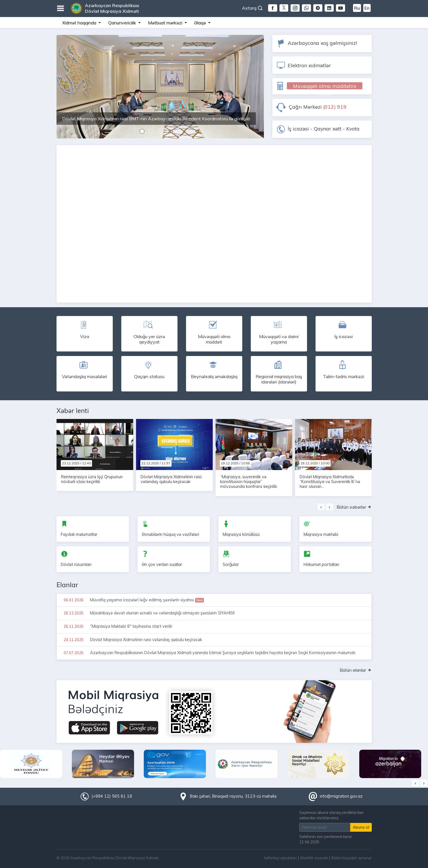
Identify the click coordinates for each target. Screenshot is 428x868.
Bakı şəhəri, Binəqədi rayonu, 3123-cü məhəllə (233, 796)
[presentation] (321, 507)
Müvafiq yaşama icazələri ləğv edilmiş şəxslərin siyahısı (133, 600)
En (367, 8)
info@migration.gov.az (341, 796)
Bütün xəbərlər (354, 507)
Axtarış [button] (252, 8)
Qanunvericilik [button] (123, 23)
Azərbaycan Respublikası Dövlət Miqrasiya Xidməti (112, 8)
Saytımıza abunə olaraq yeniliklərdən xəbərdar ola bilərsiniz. (332, 815)
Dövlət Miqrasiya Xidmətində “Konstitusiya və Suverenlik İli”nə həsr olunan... (330, 482)
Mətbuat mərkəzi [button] (166, 23)
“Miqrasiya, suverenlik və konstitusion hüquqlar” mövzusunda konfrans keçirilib (249, 482)
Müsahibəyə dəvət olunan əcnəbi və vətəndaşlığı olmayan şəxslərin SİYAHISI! (149, 613)
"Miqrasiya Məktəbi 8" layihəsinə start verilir (117, 626)
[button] (142, 132)
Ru (357, 8)
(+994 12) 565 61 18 (112, 796)
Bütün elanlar (356, 670)
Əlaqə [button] (201, 23)
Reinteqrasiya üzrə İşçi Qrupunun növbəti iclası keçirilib (92, 479)
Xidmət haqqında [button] (80, 23)
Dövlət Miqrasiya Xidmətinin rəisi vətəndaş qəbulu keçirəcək (171, 479)
